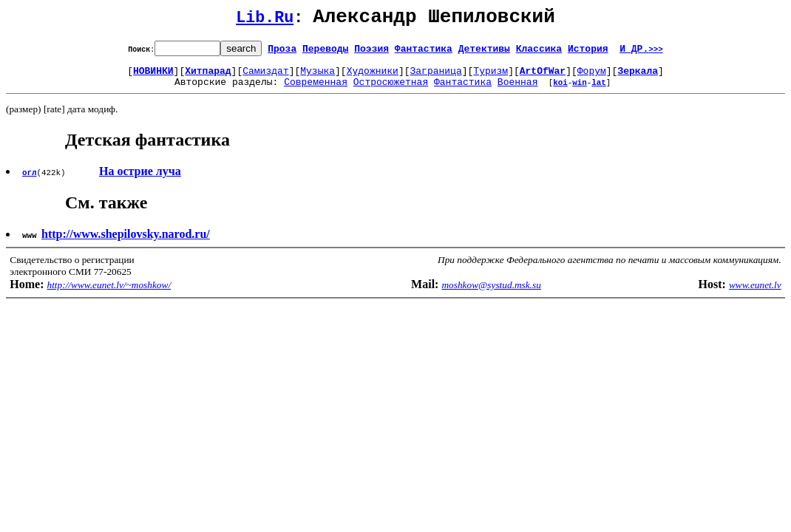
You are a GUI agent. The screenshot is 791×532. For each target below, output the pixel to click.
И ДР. (641, 52)
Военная (518, 90)
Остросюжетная (391, 90)
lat (599, 91)
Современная (316, 90)
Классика (539, 52)
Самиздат (265, 77)
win (580, 91)
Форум (592, 77)
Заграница (436, 77)
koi (560, 91)
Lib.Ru (265, 20)
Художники (373, 77)
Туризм (490, 77)
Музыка (318, 77)
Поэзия (371, 52)
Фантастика (424, 52)
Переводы (325, 52)
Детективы (484, 52)
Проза (282, 52)
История (588, 52)
